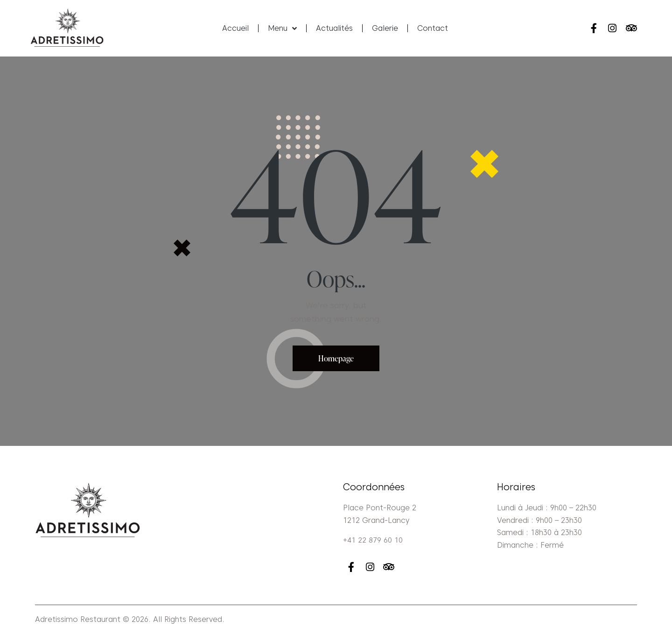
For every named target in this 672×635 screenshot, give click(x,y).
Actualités (334, 28)
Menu (282, 28)
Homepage (336, 358)
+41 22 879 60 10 (373, 540)
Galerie (385, 28)
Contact (433, 28)
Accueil (235, 28)
